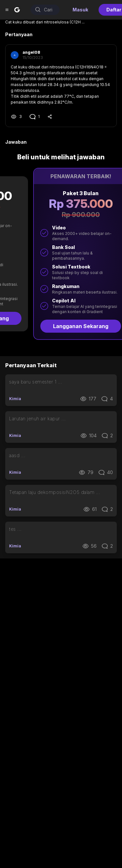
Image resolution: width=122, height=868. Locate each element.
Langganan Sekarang (61, 326)
